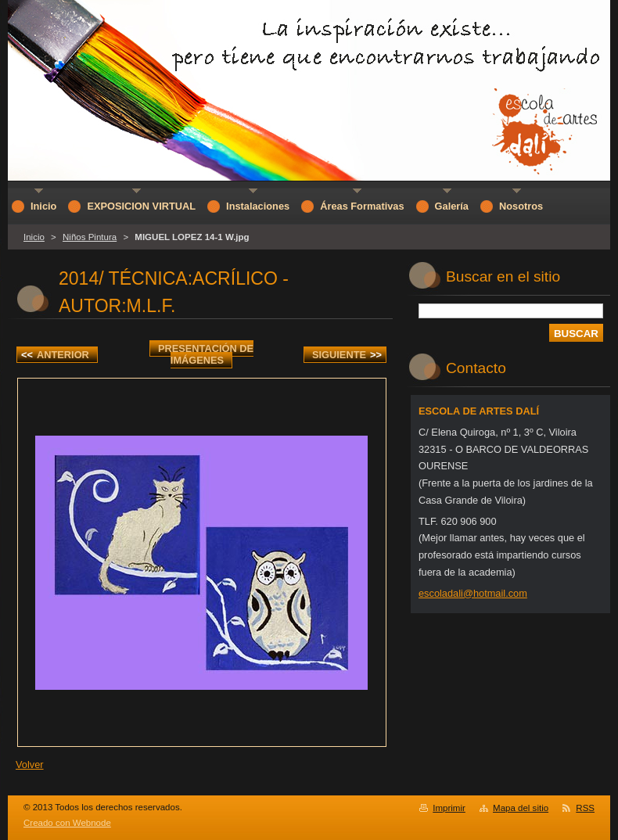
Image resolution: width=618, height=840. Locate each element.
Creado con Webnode (67, 823)
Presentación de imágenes (206, 354)
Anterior (55, 355)
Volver (30, 765)
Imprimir (449, 808)
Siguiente (347, 355)
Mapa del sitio (521, 808)
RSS (585, 808)
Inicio (34, 237)
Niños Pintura (90, 237)
